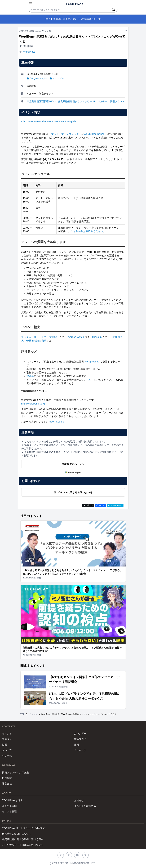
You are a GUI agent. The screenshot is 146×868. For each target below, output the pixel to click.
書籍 (77, 745)
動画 (5, 745)
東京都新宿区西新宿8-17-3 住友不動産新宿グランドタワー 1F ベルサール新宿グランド (76, 101)
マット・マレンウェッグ (65, 134)
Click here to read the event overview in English (49, 122)
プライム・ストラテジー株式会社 (40, 337)
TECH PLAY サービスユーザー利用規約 (24, 828)
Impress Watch (75, 337)
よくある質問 (9, 806)
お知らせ (79, 800)
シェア (101, 505)
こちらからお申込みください (87, 231)
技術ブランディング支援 (15, 772)
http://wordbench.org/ (33, 404)
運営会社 (7, 784)
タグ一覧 (7, 756)
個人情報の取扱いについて (17, 834)
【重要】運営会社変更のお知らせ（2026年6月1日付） (73, 19)
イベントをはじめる (85, 806)
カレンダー (80, 734)
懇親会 (30, 376)
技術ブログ (80, 739)
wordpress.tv (92, 362)
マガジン (7, 739)
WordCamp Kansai (95, 134)
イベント (33, 714)
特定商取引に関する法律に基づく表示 (23, 839)
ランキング (80, 750)
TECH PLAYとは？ (12, 800)
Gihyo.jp (97, 337)
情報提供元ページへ (73, 464)
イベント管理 (9, 811)
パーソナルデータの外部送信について (23, 845)
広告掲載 (7, 778)
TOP (23, 714)
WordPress (29, 52)
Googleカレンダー (37, 78)
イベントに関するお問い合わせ (73, 492)
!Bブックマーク (115, 505)
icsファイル (57, 78)
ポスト (88, 505)
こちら (90, 380)
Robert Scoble (56, 422)
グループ (7, 750)
